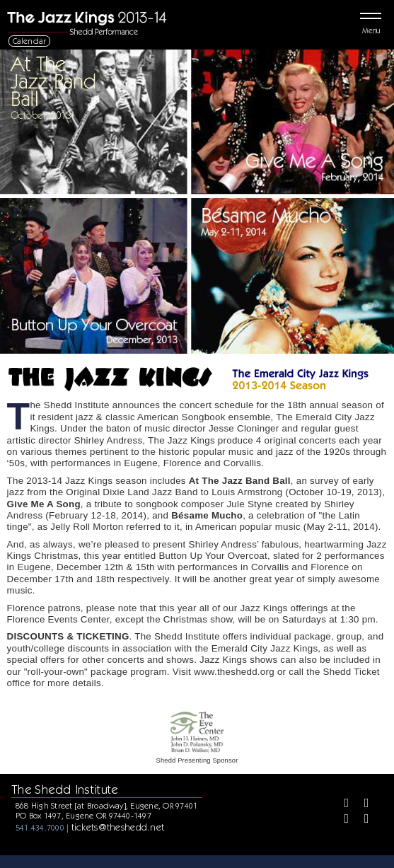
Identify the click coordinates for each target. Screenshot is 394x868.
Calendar (30, 41)
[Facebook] (342, 804)
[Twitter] (361, 804)
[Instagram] (342, 820)
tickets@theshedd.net (118, 827)
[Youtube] (361, 820)
